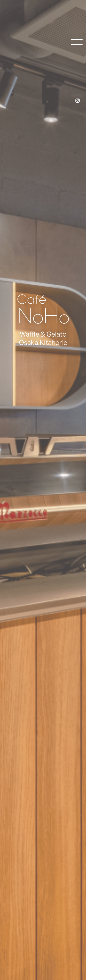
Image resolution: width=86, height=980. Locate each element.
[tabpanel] (43, 490)
